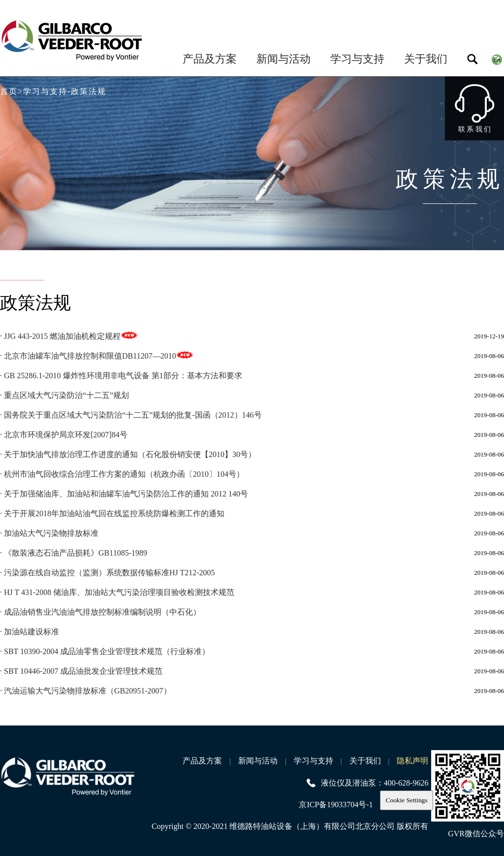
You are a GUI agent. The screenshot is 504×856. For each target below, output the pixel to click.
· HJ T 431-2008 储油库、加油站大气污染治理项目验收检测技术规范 (117, 592)
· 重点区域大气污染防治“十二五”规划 (64, 395)
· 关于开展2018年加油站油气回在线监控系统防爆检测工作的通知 (112, 513)
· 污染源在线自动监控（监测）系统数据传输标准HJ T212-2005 (108, 573)
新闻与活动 (283, 59)
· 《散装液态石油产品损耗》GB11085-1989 (74, 553)
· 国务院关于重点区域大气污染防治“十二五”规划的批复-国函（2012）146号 (131, 415)
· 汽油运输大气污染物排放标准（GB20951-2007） (86, 691)
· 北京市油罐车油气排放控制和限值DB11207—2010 (88, 356)
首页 (9, 91)
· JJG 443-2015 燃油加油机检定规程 (60, 336)
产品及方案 (210, 59)
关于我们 (426, 59)
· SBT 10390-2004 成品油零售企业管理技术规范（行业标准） (105, 651)
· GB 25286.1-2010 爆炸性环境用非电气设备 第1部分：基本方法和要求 (121, 376)
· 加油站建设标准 (30, 632)
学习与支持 (357, 59)
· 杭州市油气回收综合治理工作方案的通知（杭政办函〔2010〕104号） (122, 474)
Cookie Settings (407, 800)
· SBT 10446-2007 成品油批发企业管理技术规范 (81, 671)
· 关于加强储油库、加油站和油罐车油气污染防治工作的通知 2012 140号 (124, 494)
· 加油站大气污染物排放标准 (49, 533)
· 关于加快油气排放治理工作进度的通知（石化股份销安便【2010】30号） (128, 454)
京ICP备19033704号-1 (336, 805)
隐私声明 (412, 761)
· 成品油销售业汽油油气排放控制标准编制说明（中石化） (100, 612)
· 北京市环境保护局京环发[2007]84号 (64, 435)
